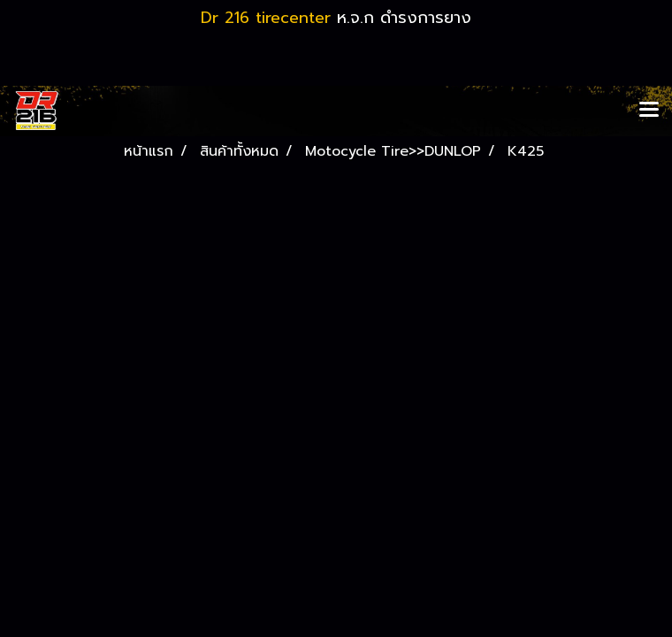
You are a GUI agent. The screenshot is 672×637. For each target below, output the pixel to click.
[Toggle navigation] (649, 111)
